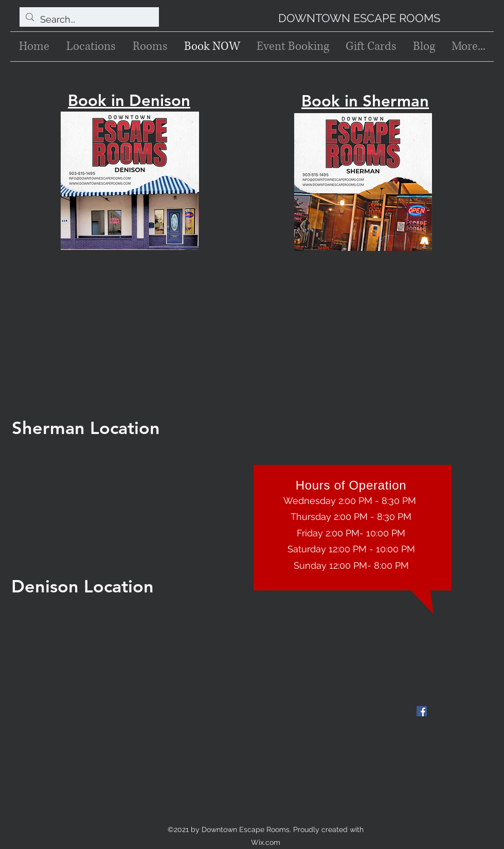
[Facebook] (422, 711)
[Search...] (89, 20)
